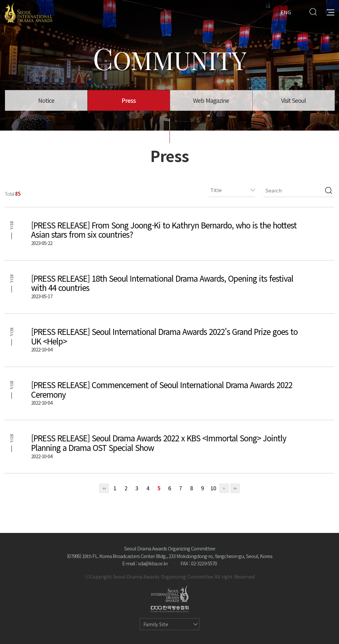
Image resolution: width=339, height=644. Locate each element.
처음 (104, 488)
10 (213, 488)
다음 (224, 488)
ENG (286, 12)
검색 (329, 190)
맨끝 (235, 488)
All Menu (331, 12)
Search (313, 12)
